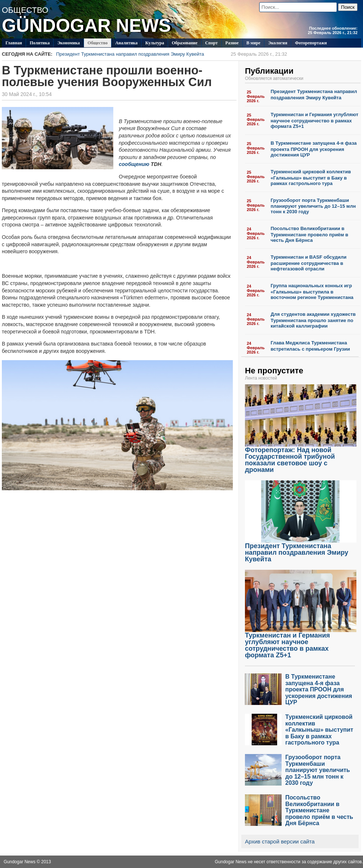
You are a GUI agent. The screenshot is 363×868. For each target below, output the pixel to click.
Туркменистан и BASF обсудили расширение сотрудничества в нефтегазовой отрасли (309, 263)
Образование (184, 43)
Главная (14, 43)
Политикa (40, 43)
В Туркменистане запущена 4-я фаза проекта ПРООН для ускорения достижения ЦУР (314, 149)
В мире (253, 43)
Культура (155, 43)
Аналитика (126, 43)
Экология (278, 43)
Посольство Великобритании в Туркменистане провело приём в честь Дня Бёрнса (309, 234)
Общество (98, 43)
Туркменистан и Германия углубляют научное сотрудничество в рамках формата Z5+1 (314, 120)
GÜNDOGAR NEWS (86, 26)
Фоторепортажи (311, 43)
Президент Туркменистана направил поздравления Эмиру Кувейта (172, 54)
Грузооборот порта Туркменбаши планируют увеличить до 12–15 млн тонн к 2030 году (313, 206)
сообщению (134, 164)
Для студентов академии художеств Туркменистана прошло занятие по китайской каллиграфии (313, 320)
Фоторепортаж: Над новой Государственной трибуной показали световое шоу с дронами (301, 457)
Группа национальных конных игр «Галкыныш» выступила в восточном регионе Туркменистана (312, 291)
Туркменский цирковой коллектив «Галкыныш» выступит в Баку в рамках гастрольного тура (311, 178)
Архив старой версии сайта (280, 841)
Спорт (212, 43)
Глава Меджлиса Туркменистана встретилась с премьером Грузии (310, 346)
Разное (232, 43)
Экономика (68, 43)
